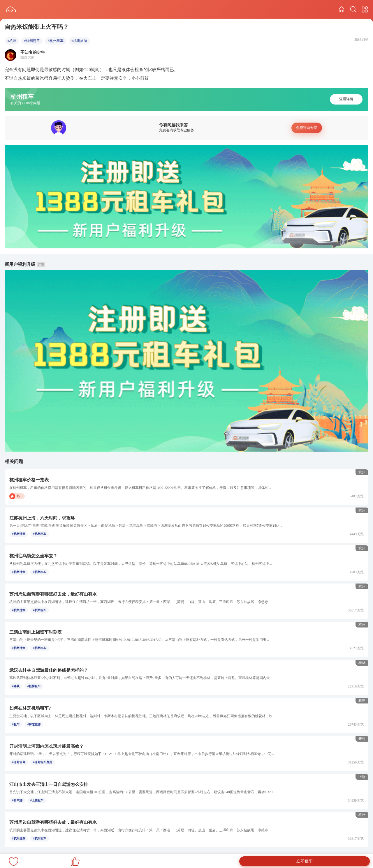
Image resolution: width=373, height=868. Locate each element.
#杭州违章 (32, 41)
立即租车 (305, 861)
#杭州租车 (56, 41)
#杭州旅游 (79, 41)
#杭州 (12, 41)
